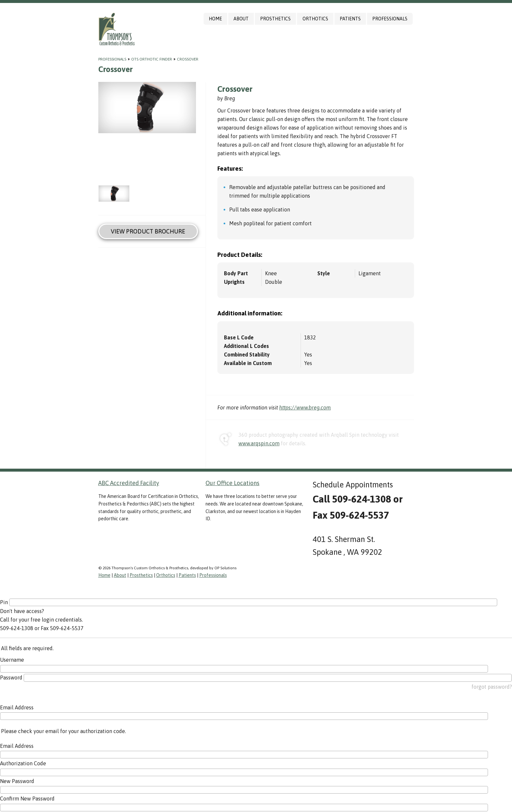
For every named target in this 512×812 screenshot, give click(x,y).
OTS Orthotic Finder (152, 59)
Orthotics (315, 19)
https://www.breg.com (305, 407)
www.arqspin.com (259, 443)
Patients (350, 19)
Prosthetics (275, 19)
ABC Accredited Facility (129, 483)
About (241, 19)
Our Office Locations (232, 483)
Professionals (390, 19)
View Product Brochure (148, 231)
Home (215, 19)
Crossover (188, 59)
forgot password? (492, 687)
